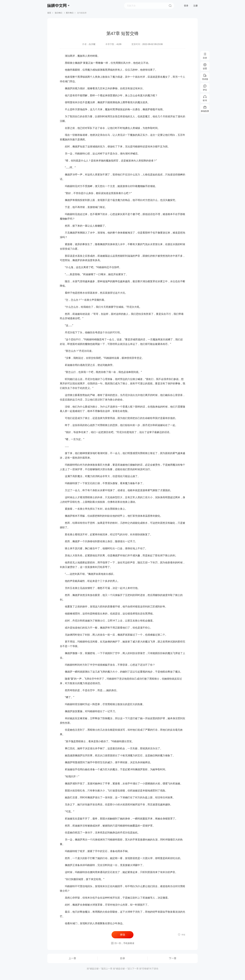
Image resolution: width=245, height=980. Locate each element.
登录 (186, 6)
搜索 (170, 6)
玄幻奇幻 (59, 13)
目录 (122, 958)
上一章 (72, 958)
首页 (49, 13)
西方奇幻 (70, 13)
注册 (195, 6)
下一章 (173, 958)
